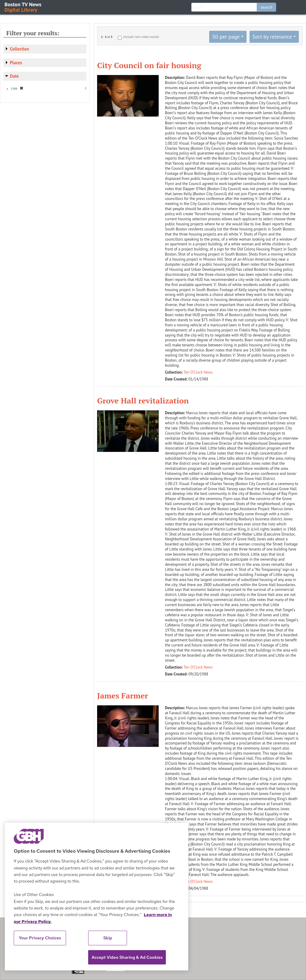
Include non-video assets (141, 37)
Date (14, 76)
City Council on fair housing (149, 65)
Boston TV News (23, 7)
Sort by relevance (272, 37)
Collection (19, 49)
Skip (108, 938)
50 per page (226, 37)
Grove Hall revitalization (143, 400)
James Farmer (123, 695)
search (266, 7)
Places (16, 63)
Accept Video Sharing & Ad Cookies (127, 957)
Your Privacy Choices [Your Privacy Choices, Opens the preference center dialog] (40, 938)
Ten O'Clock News (198, 372)
